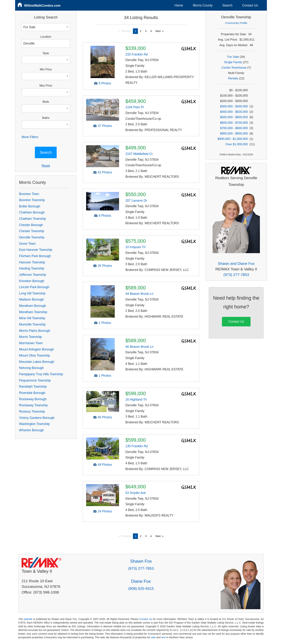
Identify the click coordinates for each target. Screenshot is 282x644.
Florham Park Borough (35, 256)
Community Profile (236, 23)
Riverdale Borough (32, 393)
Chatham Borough (32, 212)
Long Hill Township (32, 293)
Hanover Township (32, 262)
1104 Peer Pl (135, 107)
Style (46, 53)
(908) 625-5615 (141, 588)
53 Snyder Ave (136, 493)
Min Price (46, 69)
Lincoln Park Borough (34, 287)
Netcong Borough (31, 368)
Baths (46, 118)
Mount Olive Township (35, 355)
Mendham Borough (33, 306)
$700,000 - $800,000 (234, 128)
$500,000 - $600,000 (234, 117)
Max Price (46, 86)
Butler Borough (30, 206)
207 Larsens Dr (136, 201)
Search (227, 5)
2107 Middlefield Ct (139, 154)
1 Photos (105, 323)
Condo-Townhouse (234, 68)
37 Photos (105, 126)
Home (179, 5)
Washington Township (34, 424)
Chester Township (32, 231)
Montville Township (32, 324)
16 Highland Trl (136, 399)
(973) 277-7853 (236, 275)
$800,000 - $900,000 (234, 133)
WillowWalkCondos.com (42, 6)
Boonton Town (29, 194)
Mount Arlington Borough (37, 349)
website (28, 619)
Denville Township (32, 237)
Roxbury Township (32, 411)
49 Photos (105, 465)
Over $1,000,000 (237, 144)
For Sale (233, 57)
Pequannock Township (35, 380)
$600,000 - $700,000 (234, 123)
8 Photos (105, 83)
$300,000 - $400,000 (234, 106)
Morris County (203, 5)
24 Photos (105, 511)
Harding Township (32, 268)
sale (153, 637)
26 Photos (105, 266)
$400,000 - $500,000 (234, 112)
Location (46, 37)
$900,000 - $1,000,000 (233, 139)
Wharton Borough (31, 430)
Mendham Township (33, 312)
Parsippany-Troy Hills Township (41, 374)
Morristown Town (31, 343)
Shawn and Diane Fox (236, 263)
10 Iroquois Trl (135, 247)
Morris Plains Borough (35, 331)
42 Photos (105, 172)
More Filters (30, 137)
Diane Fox (141, 581)
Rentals (233, 78)
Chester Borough (31, 225)
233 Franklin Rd (137, 54)
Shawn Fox (141, 561)
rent (163, 637)
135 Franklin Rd (137, 446)
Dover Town (27, 244)
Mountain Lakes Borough (37, 362)
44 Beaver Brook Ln (139, 294)
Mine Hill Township (32, 318)
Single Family (233, 62)
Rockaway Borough (33, 399)
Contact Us (250, 5)
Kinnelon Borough (32, 281)
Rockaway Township (33, 405)
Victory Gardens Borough (37, 418)
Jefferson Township (33, 275)
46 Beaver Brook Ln (139, 347)
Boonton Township (32, 200)
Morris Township (30, 337)
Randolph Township (33, 387)
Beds (46, 102)
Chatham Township (32, 219)
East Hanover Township (36, 250)
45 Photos (105, 417)
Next (158, 31)
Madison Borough (31, 299)
